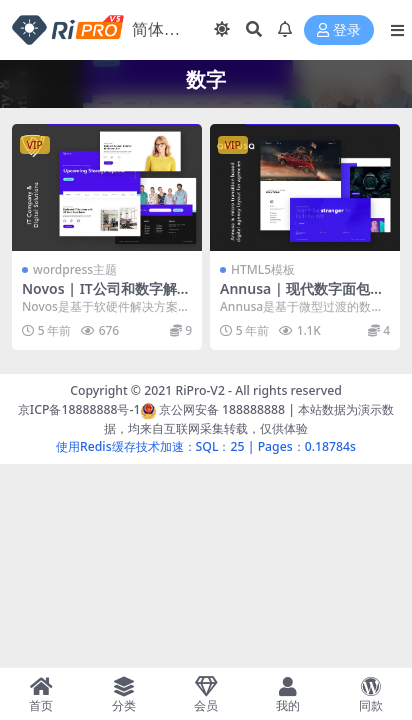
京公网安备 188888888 (212, 409)
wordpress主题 (75, 269)
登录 (339, 30)
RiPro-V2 (199, 390)
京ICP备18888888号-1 (79, 409)
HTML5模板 (263, 269)
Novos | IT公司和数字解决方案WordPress (106, 297)
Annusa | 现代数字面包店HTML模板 (302, 297)
